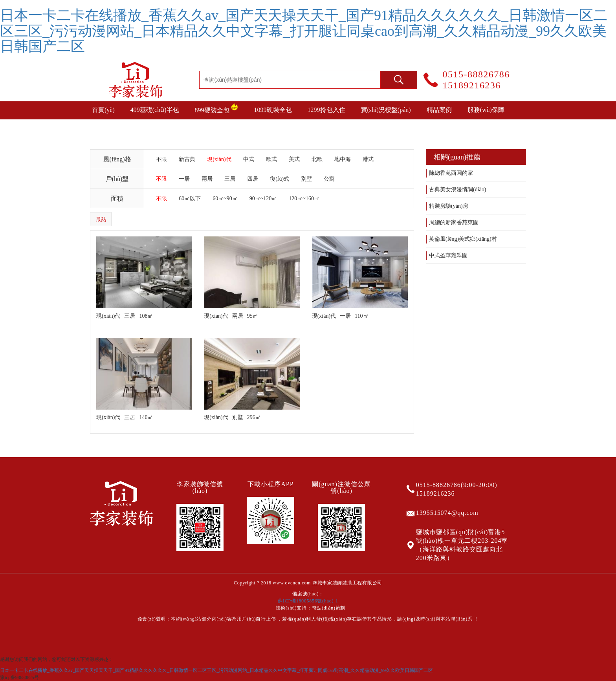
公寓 (329, 179)
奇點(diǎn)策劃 (329, 608)
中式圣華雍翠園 (448, 255)
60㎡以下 (190, 199)
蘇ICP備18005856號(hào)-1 (308, 601)
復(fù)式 (280, 179)
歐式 (271, 159)
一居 (184, 179)
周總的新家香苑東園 (454, 222)
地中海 (343, 159)
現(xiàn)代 (219, 159)
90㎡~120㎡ (263, 199)
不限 (161, 159)
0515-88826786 (476, 74)
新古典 (187, 159)
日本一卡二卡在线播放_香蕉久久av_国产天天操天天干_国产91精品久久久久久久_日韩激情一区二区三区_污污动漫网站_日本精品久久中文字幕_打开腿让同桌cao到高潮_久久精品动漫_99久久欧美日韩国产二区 (304, 31)
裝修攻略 (104, 128)
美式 (294, 159)
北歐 (317, 159)
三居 (230, 179)
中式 (249, 159)
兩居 (207, 179)
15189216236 (472, 85)
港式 (368, 159)
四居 (253, 179)
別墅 (306, 179)
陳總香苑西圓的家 (451, 173)
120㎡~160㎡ (304, 199)
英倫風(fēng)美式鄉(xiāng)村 (463, 239)
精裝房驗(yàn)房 (449, 206)
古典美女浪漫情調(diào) (457, 189)
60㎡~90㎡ (225, 199)
